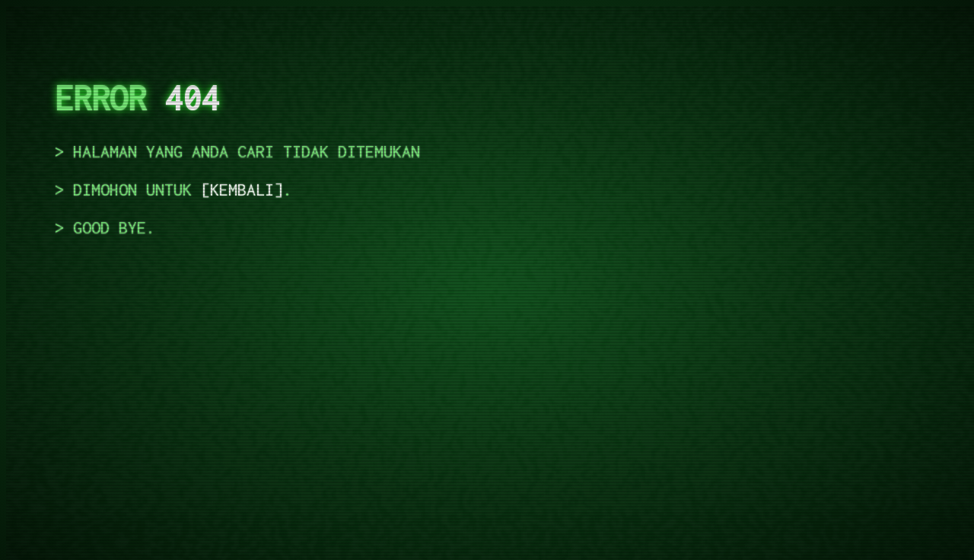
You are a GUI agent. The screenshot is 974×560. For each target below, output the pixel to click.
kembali (242, 189)
